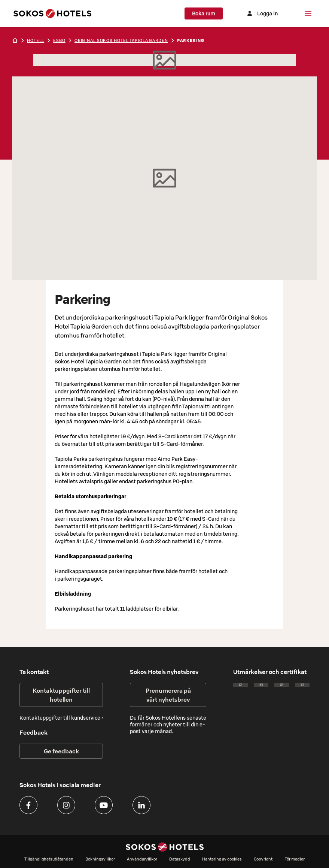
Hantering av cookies (222, 859)
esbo (59, 40)
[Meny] (308, 13)
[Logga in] (262, 13)
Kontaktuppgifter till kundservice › (61, 718)
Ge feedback (61, 751)
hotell (36, 40)
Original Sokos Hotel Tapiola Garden (121, 40)
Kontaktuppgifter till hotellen (61, 695)
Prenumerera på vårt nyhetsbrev (168, 695)
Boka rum (204, 13)
